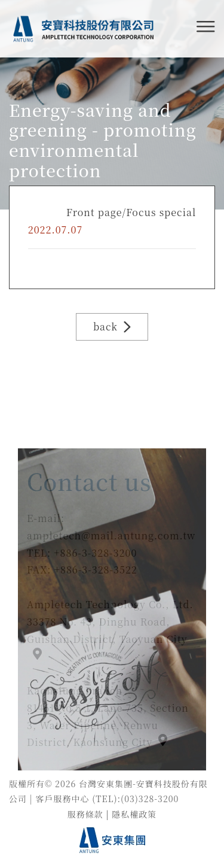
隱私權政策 (134, 814)
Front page (94, 212)
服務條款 (85, 814)
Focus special (161, 212)
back (112, 327)
